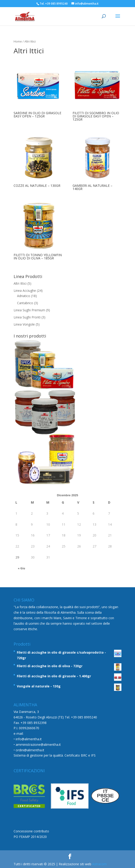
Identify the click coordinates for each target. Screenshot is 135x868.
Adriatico (24, 296)
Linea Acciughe (25, 291)
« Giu (21, 568)
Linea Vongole (24, 324)
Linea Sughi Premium (29, 310)
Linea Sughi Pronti (27, 317)
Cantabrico (25, 303)
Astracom (99, 864)
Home (18, 41)
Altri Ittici (20, 283)
